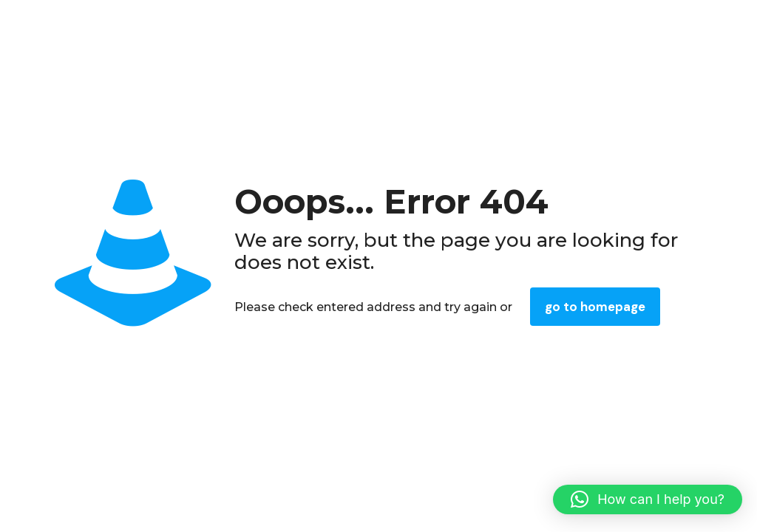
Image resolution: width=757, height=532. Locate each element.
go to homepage (595, 307)
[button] (648, 499)
